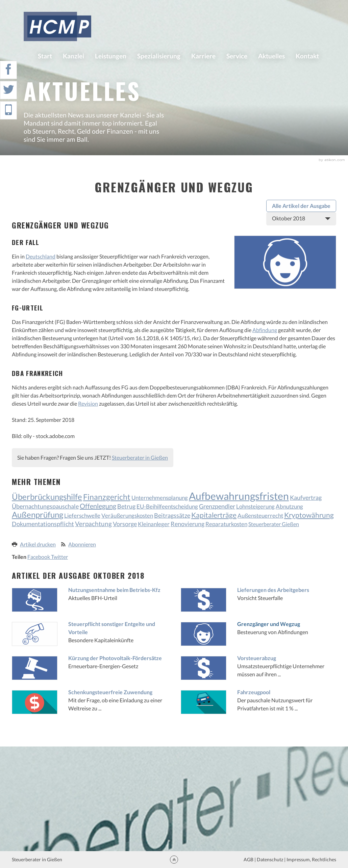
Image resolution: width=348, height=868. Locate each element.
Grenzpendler (217, 506)
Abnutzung (289, 506)
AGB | (249, 859)
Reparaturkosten (226, 524)
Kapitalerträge (214, 515)
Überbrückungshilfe (47, 497)
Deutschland (41, 256)
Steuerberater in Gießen (140, 457)
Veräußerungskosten (127, 516)
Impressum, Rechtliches (311, 859)
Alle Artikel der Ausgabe (301, 206)
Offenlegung (98, 506)
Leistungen (111, 56)
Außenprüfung (38, 514)
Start (45, 56)
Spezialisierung (159, 56)
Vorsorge (125, 524)
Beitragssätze (172, 515)
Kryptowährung (309, 515)
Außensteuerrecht (260, 516)
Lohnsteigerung (255, 506)
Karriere (203, 56)
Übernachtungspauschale (45, 506)
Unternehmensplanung (160, 498)
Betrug (126, 506)
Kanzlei (73, 56)
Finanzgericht (107, 497)
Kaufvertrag (306, 498)
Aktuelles (271, 56)
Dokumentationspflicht (43, 524)
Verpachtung (93, 524)
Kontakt (307, 56)
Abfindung (265, 330)
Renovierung (188, 524)
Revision (88, 403)
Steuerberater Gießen (274, 524)
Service (237, 56)
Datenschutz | (271, 859)
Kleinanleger (154, 524)
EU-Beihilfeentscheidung (167, 506)
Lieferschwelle (82, 516)
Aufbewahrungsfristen (239, 496)
